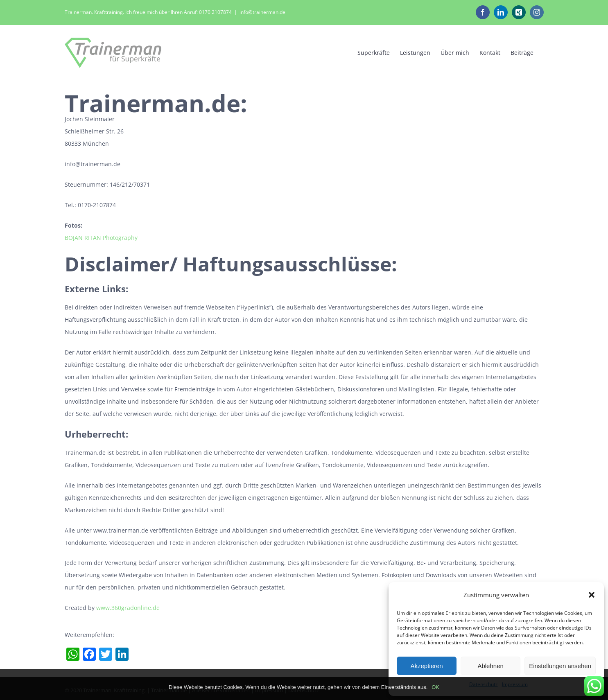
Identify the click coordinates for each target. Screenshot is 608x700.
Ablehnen (490, 666)
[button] (592, 595)
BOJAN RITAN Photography (101, 238)
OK (435, 687)
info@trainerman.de (262, 12)
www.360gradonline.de (128, 608)
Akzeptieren (426, 666)
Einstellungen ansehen (560, 666)
